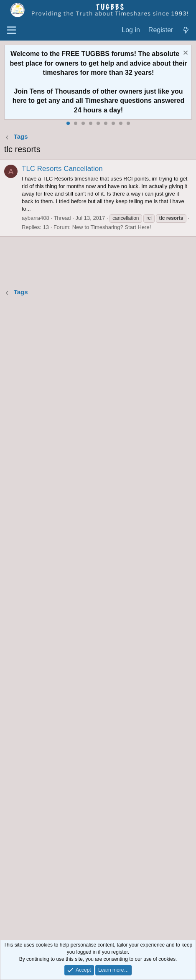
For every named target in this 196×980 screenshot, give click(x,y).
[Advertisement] (98, 619)
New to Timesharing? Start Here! (112, 227)
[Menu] (11, 31)
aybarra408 (36, 218)
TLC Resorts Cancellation (62, 169)
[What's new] (186, 30)
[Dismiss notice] (185, 54)
